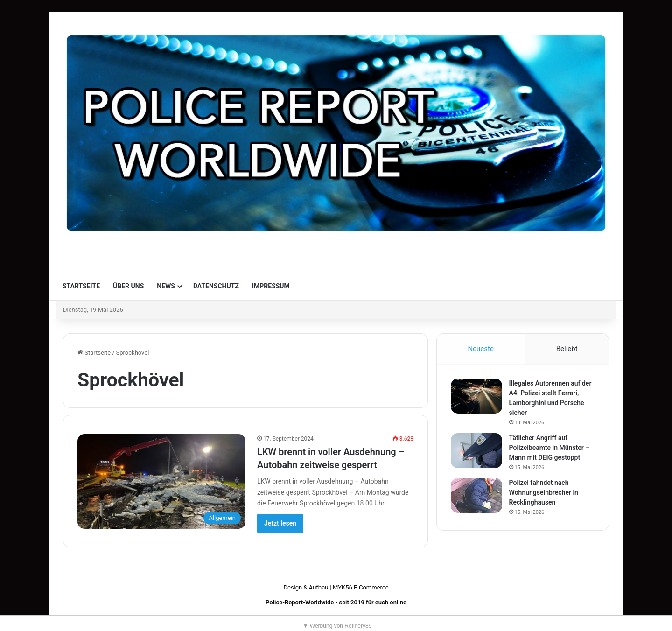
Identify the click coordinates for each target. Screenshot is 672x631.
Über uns (128, 286)
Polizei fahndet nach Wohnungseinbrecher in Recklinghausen (544, 493)
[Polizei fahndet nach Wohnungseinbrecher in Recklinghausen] (476, 496)
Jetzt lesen (280, 523)
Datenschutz (216, 286)
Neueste (480, 349)
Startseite (81, 286)
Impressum (271, 286)
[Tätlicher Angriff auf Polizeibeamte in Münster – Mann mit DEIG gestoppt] (476, 451)
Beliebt (567, 349)
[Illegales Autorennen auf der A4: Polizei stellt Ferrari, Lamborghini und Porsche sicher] (476, 396)
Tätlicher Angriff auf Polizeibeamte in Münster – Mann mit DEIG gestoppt (549, 448)
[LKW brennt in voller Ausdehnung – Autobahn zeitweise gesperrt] (161, 481)
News (166, 286)
